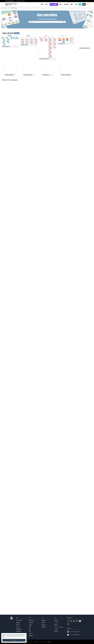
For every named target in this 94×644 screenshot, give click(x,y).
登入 (84, 4)
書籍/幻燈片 (31, 621)
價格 (76, 4)
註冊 (80, 4)
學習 (30, 627)
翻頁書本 (18, 623)
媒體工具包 (44, 625)
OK (14, 640)
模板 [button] (72, 4)
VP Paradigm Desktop (20, 1)
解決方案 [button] (67, 4)
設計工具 (18, 627)
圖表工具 (18, 625)
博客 (30, 629)
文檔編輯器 (19, 629)
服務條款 (56, 621)
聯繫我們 (43, 627)
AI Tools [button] (54, 4)
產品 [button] (42, 4)
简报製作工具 (19, 631)
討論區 (30, 625)
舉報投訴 (56, 631)
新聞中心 (43, 623)
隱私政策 (56, 625)
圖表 (5, 8)
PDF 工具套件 (19, 621)
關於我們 (43, 621)
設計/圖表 (31, 623)
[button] (47, 4)
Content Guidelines (59, 627)
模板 (9, 8)
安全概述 (56, 629)
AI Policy (56, 623)
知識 (30, 631)
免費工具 (31, 633)
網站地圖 (31, 636)
